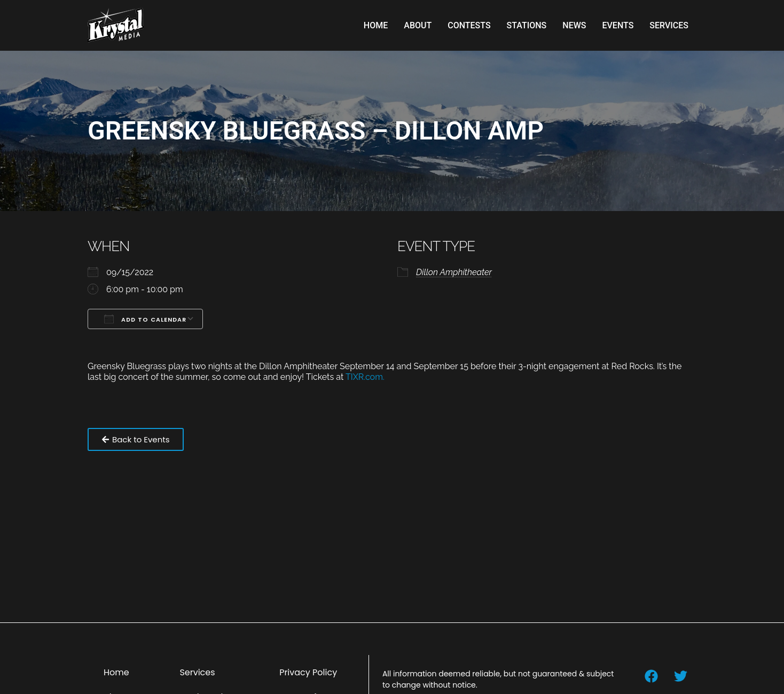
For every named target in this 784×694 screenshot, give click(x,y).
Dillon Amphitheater (454, 272)
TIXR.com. (366, 377)
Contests (469, 25)
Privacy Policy (308, 672)
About (418, 25)
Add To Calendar (145, 319)
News (574, 25)
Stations (527, 25)
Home (376, 25)
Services (669, 25)
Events (618, 25)
